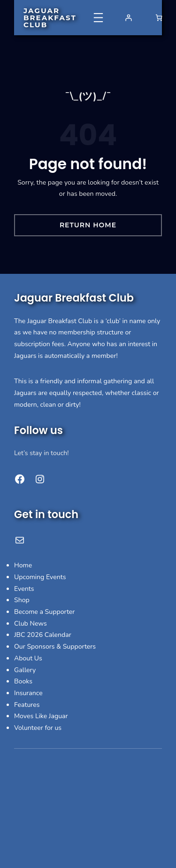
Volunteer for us (38, 728)
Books (23, 681)
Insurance (28, 693)
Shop (22, 600)
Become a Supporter (44, 612)
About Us (28, 658)
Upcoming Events (40, 577)
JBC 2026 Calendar (43, 635)
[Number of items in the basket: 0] (159, 18)
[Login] (128, 18)
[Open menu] (98, 18)
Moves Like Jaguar (41, 716)
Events (24, 589)
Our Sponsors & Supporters (55, 647)
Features (27, 705)
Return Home (88, 225)
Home (23, 565)
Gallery (25, 670)
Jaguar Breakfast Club (50, 18)
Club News (31, 624)
